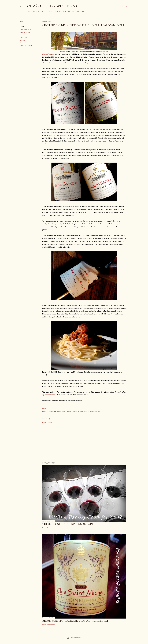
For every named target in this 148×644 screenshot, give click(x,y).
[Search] (125, 6)
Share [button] (22, 21)
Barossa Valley (25, 32)
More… (85, 11)
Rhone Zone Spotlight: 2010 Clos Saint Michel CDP (75, 621)
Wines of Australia (26, 46)
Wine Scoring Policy (72, 11)
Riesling (23, 40)
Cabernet (23, 35)
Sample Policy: (55, 11)
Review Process (40, 11)
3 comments (51, 625)
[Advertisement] (84, 442)
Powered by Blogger (74, 638)
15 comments (51, 528)
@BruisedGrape (25, 29)
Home (30, 11)
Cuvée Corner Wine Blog (52, 6)
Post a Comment (48, 422)
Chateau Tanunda (48, 54)
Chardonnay (24, 38)
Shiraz (22, 43)
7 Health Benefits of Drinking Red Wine (68, 524)
